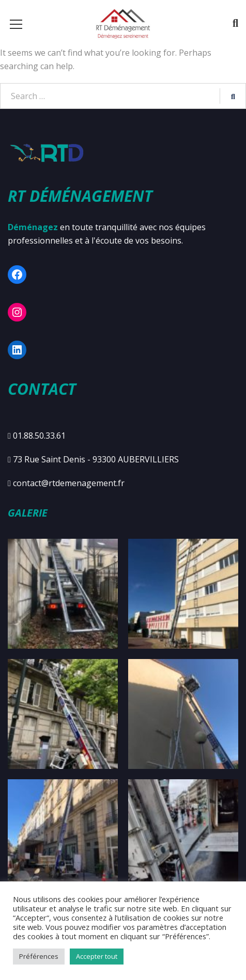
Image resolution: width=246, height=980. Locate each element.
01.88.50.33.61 (39, 436)
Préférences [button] (39, 956)
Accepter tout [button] (97, 956)
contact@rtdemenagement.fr (69, 483)
